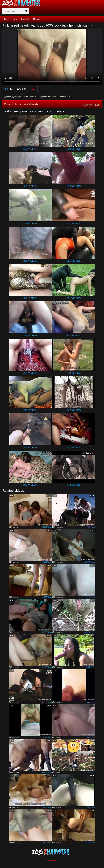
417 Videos (74, 224)
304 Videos (74, 336)
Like (8, 89)
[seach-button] (26, 11)
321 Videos (74, 298)
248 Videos (30, 410)
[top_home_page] (22, 3)
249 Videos (74, 373)
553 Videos (30, 186)
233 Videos (74, 448)
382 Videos (30, 298)
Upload (37, 19)
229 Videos (30, 485)
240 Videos (30, 448)
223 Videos (74, 485)
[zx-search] (15, 11)
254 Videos (30, 373)
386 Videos (74, 261)
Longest (25, 19)
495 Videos (30, 224)
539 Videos (74, 186)
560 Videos (30, 149)
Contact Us (52, 861)
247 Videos (74, 410)
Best (6, 19)
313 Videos (30, 336)
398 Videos (30, 261)
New (15, 19)
